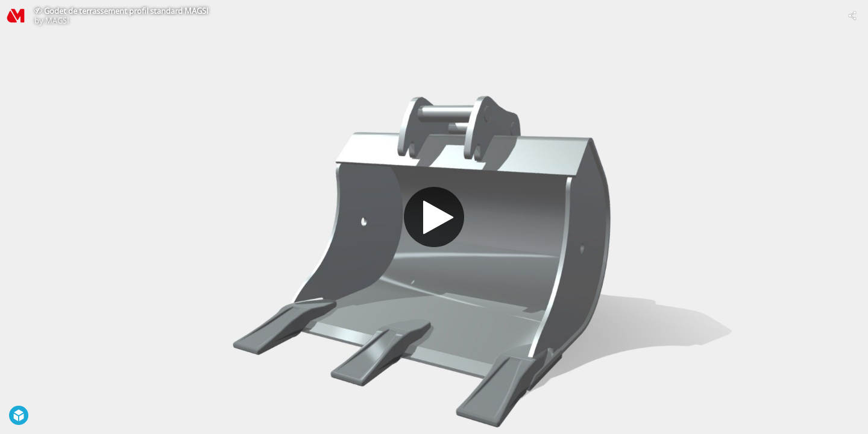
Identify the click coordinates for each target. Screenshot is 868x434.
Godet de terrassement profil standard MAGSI (126, 11)
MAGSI (57, 20)
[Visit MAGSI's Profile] (16, 16)
